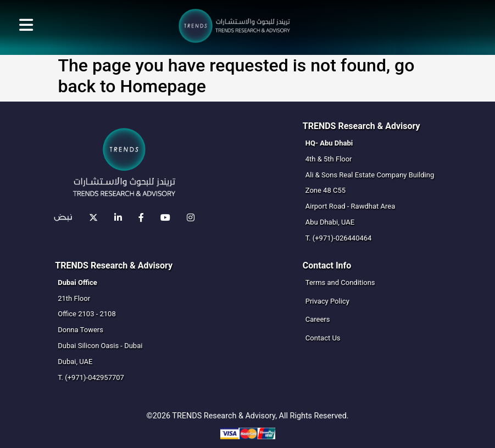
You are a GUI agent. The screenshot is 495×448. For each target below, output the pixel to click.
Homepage (163, 86)
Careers (318, 319)
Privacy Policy (327, 301)
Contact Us (323, 338)
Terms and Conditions (340, 282)
